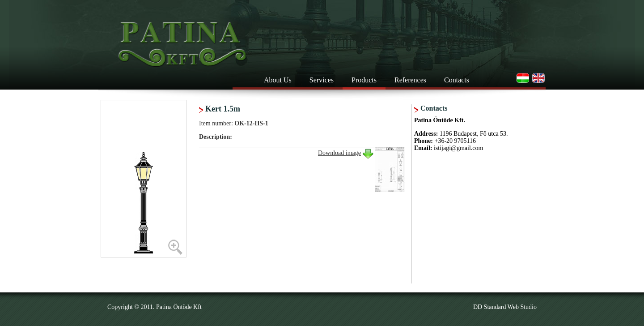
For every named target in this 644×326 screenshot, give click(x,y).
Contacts (457, 80)
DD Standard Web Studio (505, 307)
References (410, 80)
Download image (339, 153)
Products (364, 80)
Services (322, 80)
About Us (278, 80)
